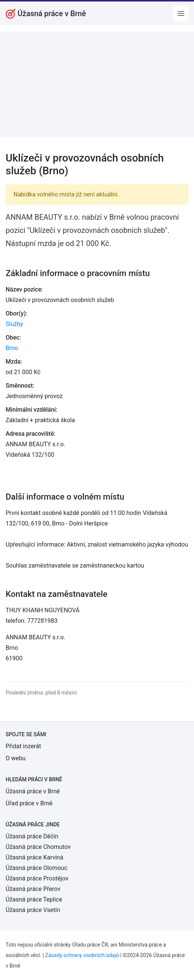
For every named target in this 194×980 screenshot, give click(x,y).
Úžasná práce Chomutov (38, 847)
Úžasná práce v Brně (33, 791)
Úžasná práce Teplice (34, 899)
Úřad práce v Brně (29, 803)
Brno (12, 348)
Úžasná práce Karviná (34, 857)
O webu (16, 758)
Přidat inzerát (23, 746)
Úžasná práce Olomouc (37, 868)
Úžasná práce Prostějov (37, 878)
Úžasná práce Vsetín (33, 910)
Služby (14, 324)
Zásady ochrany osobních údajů (82, 955)
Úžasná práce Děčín (32, 836)
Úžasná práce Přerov (33, 889)
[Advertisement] (97, 84)
